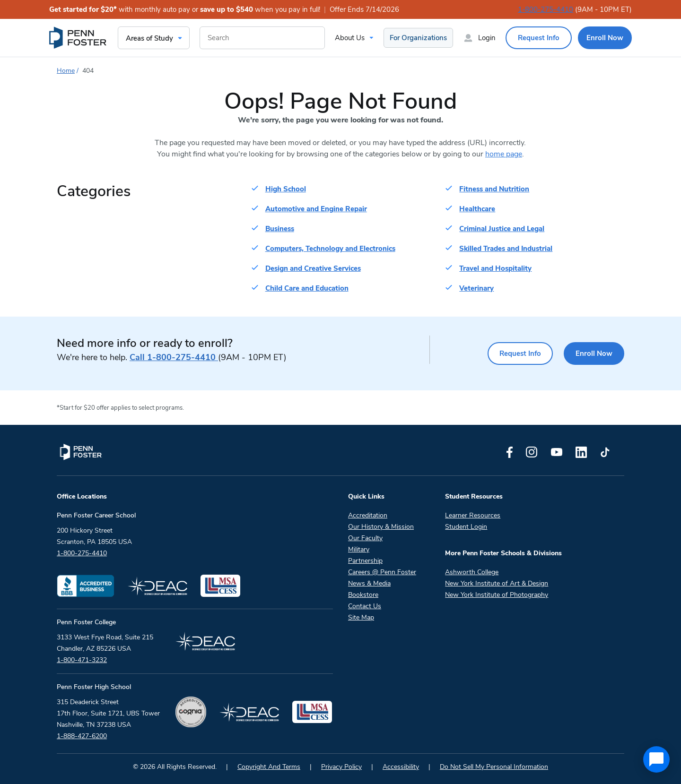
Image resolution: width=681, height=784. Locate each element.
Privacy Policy (341, 767)
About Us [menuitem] (350, 38)
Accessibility (401, 767)
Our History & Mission (381, 527)
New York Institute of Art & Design (497, 583)
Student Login (466, 527)
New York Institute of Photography (497, 595)
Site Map (361, 617)
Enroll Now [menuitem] (605, 38)
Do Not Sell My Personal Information (494, 767)
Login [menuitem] (487, 38)
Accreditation (368, 515)
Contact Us (365, 606)
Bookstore (363, 595)
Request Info (518, 353)
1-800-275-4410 (546, 9)
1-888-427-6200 (82, 736)
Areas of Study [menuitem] (149, 38)
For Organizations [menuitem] (418, 38)
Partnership (365, 561)
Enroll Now (594, 353)
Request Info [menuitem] (539, 38)
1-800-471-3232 (82, 660)
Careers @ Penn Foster (382, 572)
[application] (656, 759)
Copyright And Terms (269, 767)
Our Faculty (365, 538)
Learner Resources (473, 515)
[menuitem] (79, 38)
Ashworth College (472, 572)
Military (359, 549)
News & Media (369, 583)
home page (504, 154)
